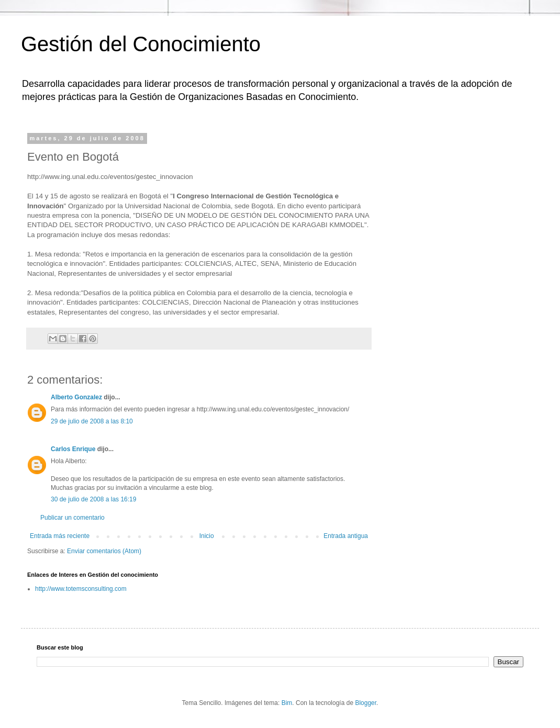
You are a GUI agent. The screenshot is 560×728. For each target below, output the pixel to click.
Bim (287, 703)
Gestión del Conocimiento (141, 44)
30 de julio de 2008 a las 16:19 (93, 499)
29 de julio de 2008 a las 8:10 (92, 421)
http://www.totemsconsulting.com (81, 589)
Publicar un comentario (72, 518)
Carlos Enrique (73, 449)
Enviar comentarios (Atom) (104, 551)
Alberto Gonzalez (76, 397)
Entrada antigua (346, 536)
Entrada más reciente (60, 536)
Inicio (207, 536)
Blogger (366, 703)
